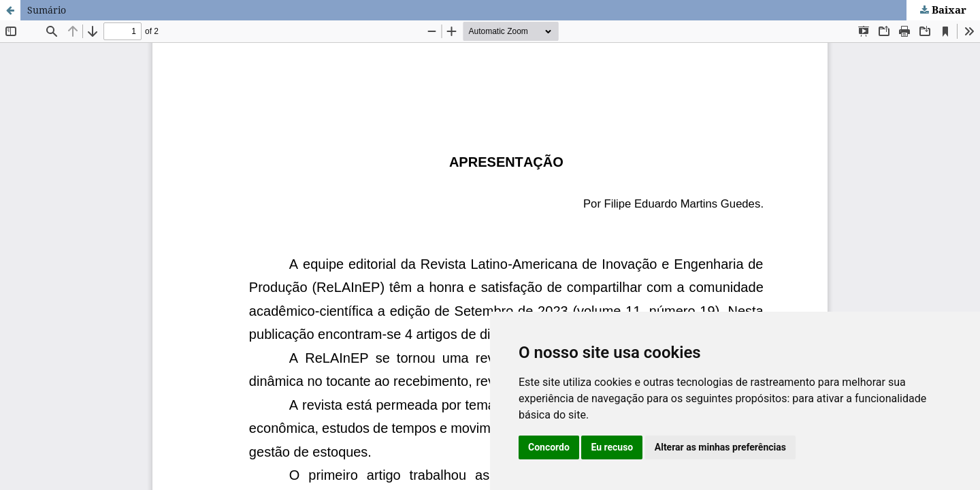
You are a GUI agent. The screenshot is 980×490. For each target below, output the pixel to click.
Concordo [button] (549, 447)
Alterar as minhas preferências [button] (720, 447)
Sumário (47, 10)
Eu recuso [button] (612, 447)
